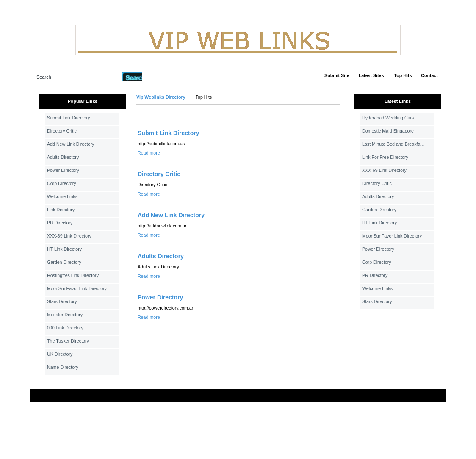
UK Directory (60, 354)
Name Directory (63, 367)
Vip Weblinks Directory (161, 97)
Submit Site (337, 75)
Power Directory (63, 170)
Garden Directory (64, 262)
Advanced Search (164, 76)
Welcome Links (62, 196)
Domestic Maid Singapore (388, 131)
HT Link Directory (64, 249)
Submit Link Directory (68, 118)
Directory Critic (62, 131)
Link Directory (61, 210)
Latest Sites (371, 75)
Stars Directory (62, 301)
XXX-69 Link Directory (69, 236)
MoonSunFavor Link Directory (77, 288)
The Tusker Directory (68, 341)
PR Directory (60, 223)
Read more (149, 153)
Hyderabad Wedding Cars (388, 118)
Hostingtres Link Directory (73, 275)
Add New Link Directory (71, 144)
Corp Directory (62, 183)
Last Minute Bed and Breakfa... (393, 144)
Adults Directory (63, 157)
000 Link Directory (65, 328)
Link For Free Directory (385, 157)
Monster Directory (65, 315)
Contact (429, 75)
